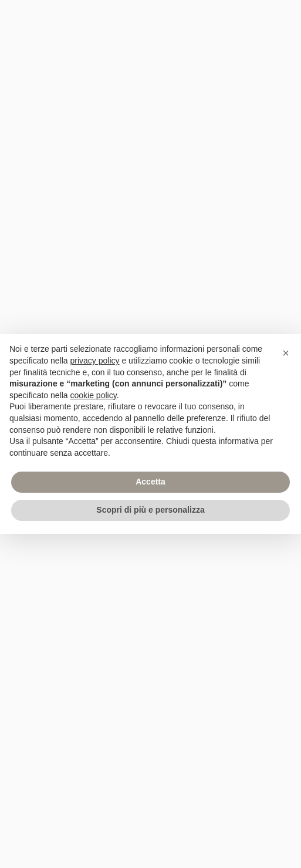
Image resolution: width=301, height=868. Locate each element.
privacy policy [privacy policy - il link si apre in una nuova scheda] (95, 361)
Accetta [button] (150, 482)
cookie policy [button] (94, 395)
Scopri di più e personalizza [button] (150, 510)
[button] (286, 353)
